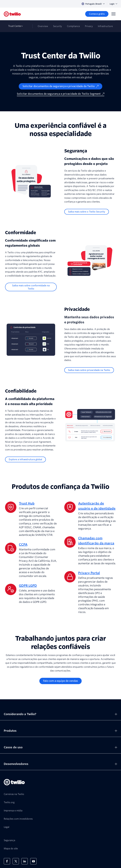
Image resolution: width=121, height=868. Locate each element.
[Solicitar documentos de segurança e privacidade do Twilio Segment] (61, 94)
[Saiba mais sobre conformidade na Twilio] (31, 287)
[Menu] (113, 14)
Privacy (89, 26)
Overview (43, 26)
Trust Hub (27, 503)
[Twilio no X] (16, 861)
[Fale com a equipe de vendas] (60, 681)
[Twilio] (12, 14)
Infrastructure (105, 26)
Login (113, 4)
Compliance (73, 26)
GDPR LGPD (28, 586)
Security (58, 26)
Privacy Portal (89, 573)
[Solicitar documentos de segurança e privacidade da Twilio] (60, 86)
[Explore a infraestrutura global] (25, 459)
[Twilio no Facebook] (7, 861)
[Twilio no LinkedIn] (25, 861)
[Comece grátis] (97, 14)
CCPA (23, 545)
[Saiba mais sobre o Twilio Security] (87, 212)
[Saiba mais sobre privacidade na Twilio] (89, 370)
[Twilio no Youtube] (33, 861)
